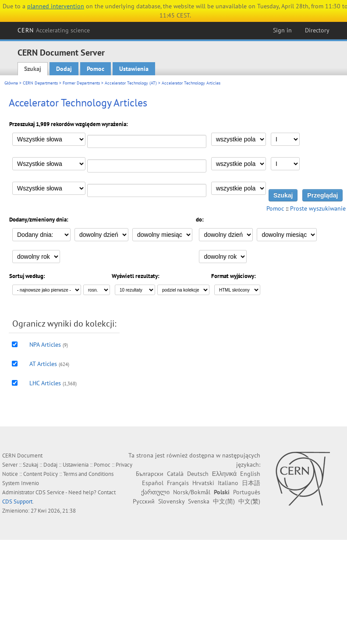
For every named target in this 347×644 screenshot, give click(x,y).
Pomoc (96, 69)
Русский (144, 501)
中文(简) (224, 501)
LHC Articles (45, 383)
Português (247, 492)
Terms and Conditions (88, 474)
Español (153, 483)
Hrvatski (203, 483)
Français (178, 483)
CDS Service (50, 492)
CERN (54, 30)
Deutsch (198, 474)
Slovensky (171, 501)
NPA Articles (45, 345)
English (250, 474)
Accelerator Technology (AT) (131, 83)
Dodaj (64, 69)
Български (150, 474)
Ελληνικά (224, 474)
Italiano (228, 483)
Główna (11, 83)
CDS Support (17, 501)
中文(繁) (249, 501)
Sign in (282, 30)
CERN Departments (40, 83)
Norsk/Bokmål (192, 492)
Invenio (30, 483)
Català (175, 474)
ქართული (155, 492)
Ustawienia (134, 69)
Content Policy (41, 474)
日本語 (251, 483)
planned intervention (56, 6)
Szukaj (33, 69)
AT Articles (43, 364)
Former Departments (81, 83)
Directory (317, 30)
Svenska (199, 501)
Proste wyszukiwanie (318, 208)
